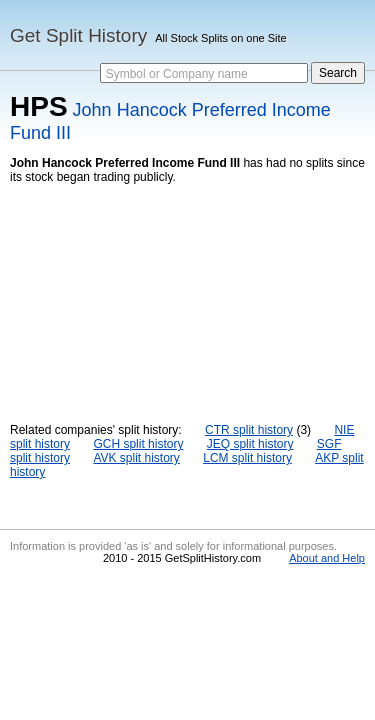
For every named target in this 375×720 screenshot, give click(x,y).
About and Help (327, 558)
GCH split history (138, 444)
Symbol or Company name (177, 74)
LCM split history (247, 458)
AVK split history (136, 458)
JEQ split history (250, 444)
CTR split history (249, 430)
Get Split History (78, 35)
